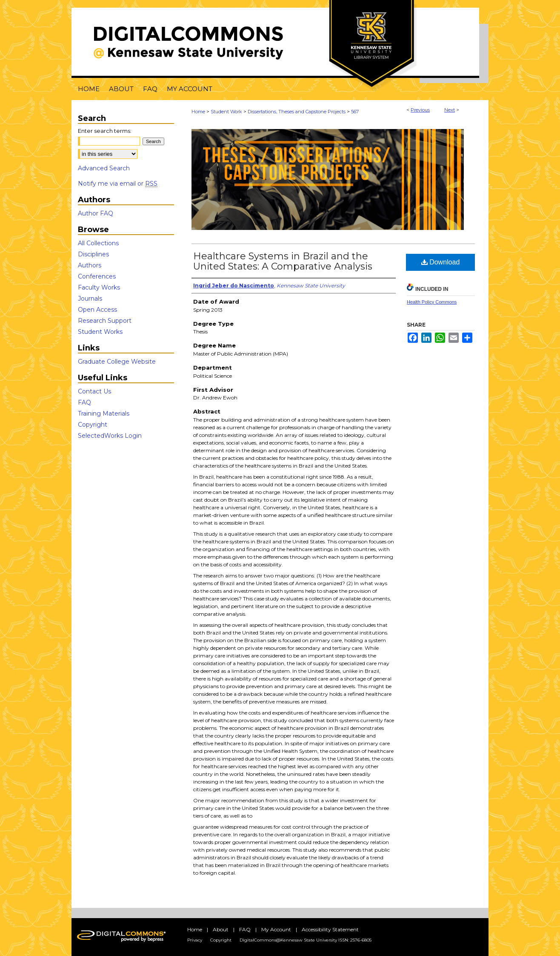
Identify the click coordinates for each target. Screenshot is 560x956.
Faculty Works (99, 287)
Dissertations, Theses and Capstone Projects (297, 112)
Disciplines (93, 254)
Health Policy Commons (432, 302)
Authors (90, 265)
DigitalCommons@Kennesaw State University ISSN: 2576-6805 (306, 940)
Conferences (97, 276)
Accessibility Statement (330, 929)
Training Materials (104, 413)
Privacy (195, 940)
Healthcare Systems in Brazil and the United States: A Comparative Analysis (283, 261)
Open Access (97, 310)
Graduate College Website (117, 362)
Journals (90, 299)
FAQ (84, 402)
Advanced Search (104, 168)
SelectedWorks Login (110, 436)
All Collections (98, 243)
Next (450, 110)
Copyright (93, 425)
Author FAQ (96, 213)
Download (441, 262)
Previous (420, 110)
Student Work (226, 112)
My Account (276, 929)
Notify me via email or (118, 184)
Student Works (100, 332)
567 (355, 112)
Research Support (105, 321)
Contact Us (94, 391)
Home (198, 112)
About (221, 929)
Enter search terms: (105, 131)
